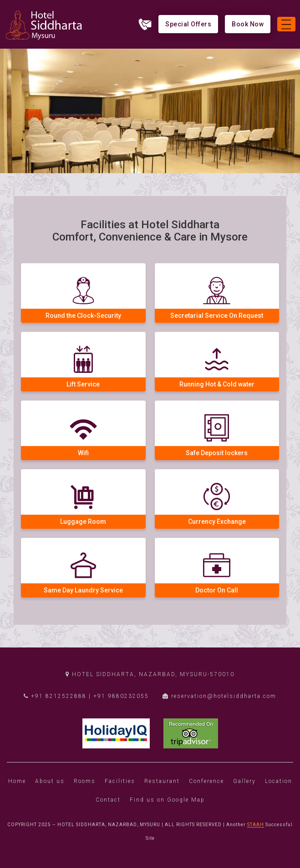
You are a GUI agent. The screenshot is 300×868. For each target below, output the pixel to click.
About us (50, 781)
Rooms (85, 781)
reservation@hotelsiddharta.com (219, 696)
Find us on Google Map (167, 800)
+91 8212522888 (55, 696)
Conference (206, 781)
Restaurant (162, 781)
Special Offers (188, 24)
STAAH (256, 825)
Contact (108, 800)
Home (17, 781)
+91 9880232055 (121, 696)
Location (279, 781)
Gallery (244, 781)
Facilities (120, 781)
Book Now (248, 24)
